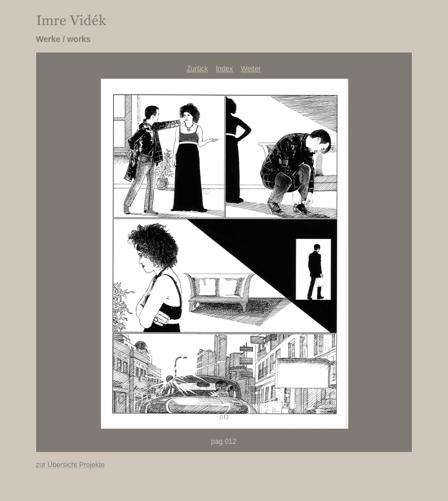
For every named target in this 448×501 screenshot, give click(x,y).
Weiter (251, 69)
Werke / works (64, 39)
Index (224, 69)
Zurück (197, 69)
